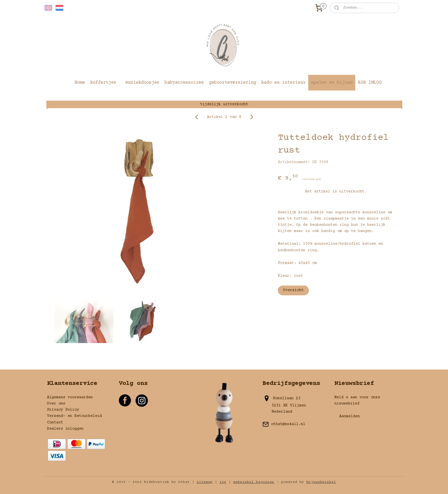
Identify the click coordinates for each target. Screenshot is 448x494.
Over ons (56, 404)
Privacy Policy (63, 410)
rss (223, 482)
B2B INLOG (370, 83)
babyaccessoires (184, 83)
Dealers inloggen (65, 429)
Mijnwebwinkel (321, 482)
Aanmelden (350, 416)
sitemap (205, 482)
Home (80, 83)
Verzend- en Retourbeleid (74, 416)
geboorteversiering (232, 83)
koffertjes (103, 83)
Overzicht (293, 290)
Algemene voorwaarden (70, 397)
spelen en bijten (332, 83)
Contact (55, 423)
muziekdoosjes (142, 83)
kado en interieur (283, 83)
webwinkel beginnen (254, 482)
